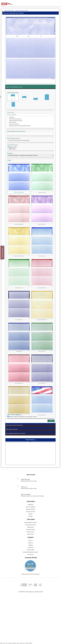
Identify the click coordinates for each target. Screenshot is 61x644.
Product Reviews (30, 440)
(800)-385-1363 (25, 480)
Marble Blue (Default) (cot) (19, 178)
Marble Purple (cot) (42, 210)
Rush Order (30, 548)
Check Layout (10, 112)
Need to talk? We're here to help (29, 481)
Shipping (31, 545)
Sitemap (30, 516)
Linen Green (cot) (42, 337)
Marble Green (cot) (42, 178)
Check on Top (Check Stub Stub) (13, 97)
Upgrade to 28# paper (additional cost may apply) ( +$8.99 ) (23, 417)
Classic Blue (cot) (42, 242)
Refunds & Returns (30, 509)
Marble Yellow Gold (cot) (19, 242)
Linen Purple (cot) (42, 369)
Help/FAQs (30, 505)
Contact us (30, 543)
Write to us (24, 487)
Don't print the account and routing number (19, 140)
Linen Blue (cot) (19, 337)
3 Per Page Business (47, 97)
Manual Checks (31, 532)
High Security (12, 149)
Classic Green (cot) (19, 274)
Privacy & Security (30, 512)
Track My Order (31, 550)
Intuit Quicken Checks (31, 525)
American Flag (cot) (42, 401)
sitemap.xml (30, 555)
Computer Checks (30, 530)
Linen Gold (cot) (19, 401)
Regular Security (13, 147)
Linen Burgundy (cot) (19, 369)
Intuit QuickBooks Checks (31, 523)
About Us (30, 541)
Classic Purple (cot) (19, 305)
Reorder (30, 514)
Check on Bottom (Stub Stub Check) (36, 97)
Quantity (10, 153)
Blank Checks (30, 534)
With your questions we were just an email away (33, 496)
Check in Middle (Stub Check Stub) (24, 97)
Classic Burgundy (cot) (42, 274)
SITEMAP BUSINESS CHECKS (30, 552)
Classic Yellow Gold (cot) (42, 305)
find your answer (26, 494)
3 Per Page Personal (13, 105)
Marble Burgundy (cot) (19, 210)
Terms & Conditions (30, 507)
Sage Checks (30, 527)
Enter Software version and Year (16, 131)
